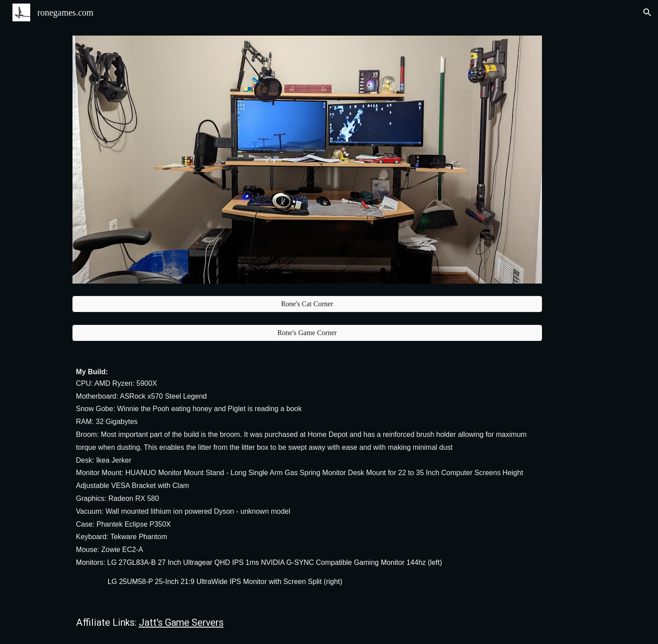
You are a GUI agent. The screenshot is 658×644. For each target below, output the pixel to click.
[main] (307, 476)
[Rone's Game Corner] (307, 333)
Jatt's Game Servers (181, 622)
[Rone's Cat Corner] (307, 304)
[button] (647, 12)
